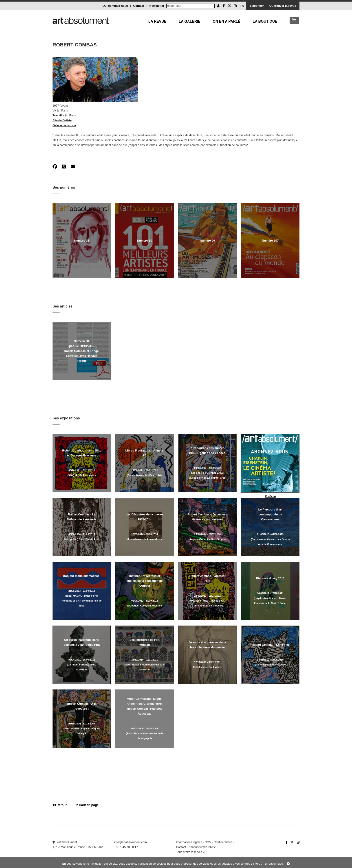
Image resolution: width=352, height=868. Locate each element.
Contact (139, 6)
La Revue (157, 21)
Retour (60, 805)
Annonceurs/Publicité (202, 847)
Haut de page (87, 805)
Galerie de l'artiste (64, 125)
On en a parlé (226, 21)
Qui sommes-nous (115, 6)
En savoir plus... (275, 864)
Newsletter (157, 6)
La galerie (189, 21)
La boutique (265, 21)
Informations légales (189, 842)
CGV (208, 842)
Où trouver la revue (283, 6)
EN (242, 6)
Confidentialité (223, 842)
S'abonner (257, 6)
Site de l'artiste (62, 120)
